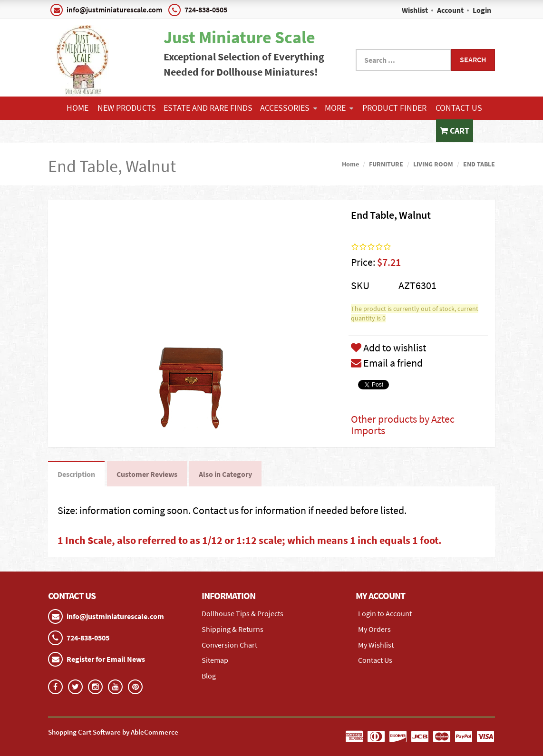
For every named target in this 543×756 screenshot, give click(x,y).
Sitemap (215, 660)
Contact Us (459, 108)
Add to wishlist (388, 348)
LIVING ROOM (433, 164)
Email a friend (387, 363)
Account (450, 10)
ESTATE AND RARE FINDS (208, 108)
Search (473, 59)
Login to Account (385, 613)
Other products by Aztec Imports (403, 425)
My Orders (374, 629)
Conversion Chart (229, 645)
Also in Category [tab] (225, 474)
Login (482, 10)
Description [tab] (76, 474)
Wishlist (415, 10)
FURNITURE (386, 164)
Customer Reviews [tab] (147, 474)
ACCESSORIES (289, 108)
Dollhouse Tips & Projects (242, 613)
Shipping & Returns (233, 629)
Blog (209, 676)
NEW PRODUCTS (127, 108)
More (339, 108)
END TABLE (479, 164)
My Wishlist (376, 645)
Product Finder (394, 108)
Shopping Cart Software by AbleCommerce (113, 732)
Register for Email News (106, 659)
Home (78, 108)
